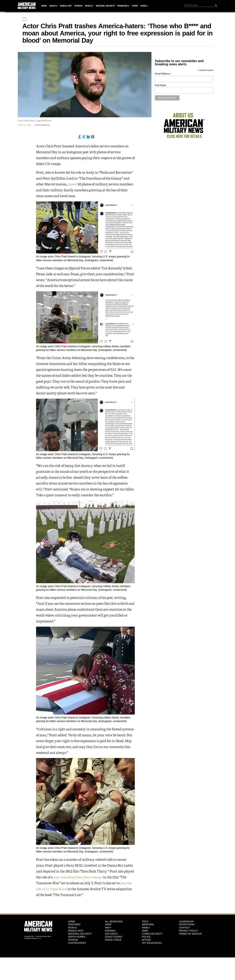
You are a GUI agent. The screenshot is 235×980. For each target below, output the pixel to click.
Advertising (187, 924)
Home (44, 6)
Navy (108, 928)
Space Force (113, 940)
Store (135, 6)
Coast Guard (114, 937)
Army (108, 924)
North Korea (77, 937)
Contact (184, 928)
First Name (160, 85)
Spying (146, 940)
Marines (110, 931)
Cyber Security (152, 934)
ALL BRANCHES (114, 922)
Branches (123, 6)
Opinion (78, 6)
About (53, 6)
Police (146, 937)
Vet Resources (152, 943)
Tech (145, 922)
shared (73, 184)
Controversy (77, 943)
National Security (105, 6)
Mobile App (66, 6)
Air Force (111, 934)
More (143, 6)
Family (146, 928)
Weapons (148, 924)
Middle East (76, 931)
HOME (72, 922)
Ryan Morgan (42, 125)
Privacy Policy (189, 931)
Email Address (163, 74)
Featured (74, 924)
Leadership (186, 922)
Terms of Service (190, 934)
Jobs (145, 931)
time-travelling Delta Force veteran (79, 877)
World (88, 6)
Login (39, 938)
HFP (25, 18)
